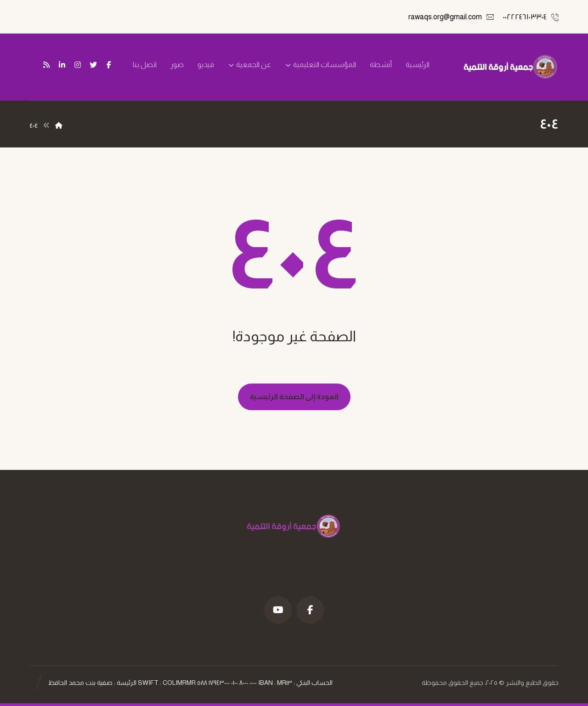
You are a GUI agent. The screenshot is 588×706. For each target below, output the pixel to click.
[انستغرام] (78, 65)
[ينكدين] (62, 65)
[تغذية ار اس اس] (46, 65)
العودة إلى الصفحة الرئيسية (294, 397)
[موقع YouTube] (278, 610)
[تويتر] (93, 65)
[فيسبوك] (109, 65)
